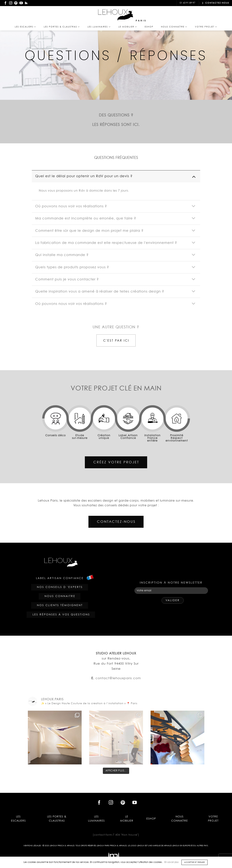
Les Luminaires (99, 27)
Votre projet (206, 27)
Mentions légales (32, 846)
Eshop (149, 27)
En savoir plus (171, 862)
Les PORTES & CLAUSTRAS (62, 27)
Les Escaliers (25, 27)
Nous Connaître (174, 27)
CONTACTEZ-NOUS (215, 3)
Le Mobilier (128, 27)
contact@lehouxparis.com (156, 3)
